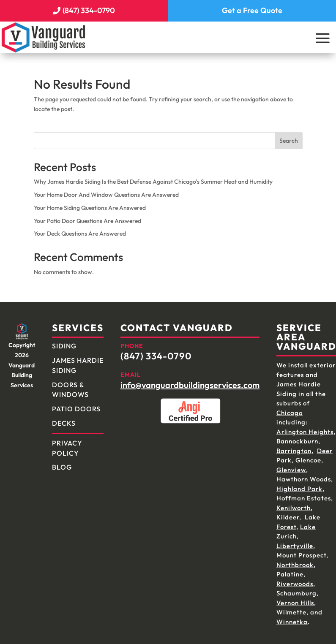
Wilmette (291, 608)
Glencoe (308, 456)
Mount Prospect (301, 551)
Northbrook (295, 561)
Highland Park (299, 485)
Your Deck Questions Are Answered (80, 230)
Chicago (290, 409)
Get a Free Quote (252, 8)
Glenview (291, 466)
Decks (64, 419)
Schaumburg (296, 589)
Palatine (290, 570)
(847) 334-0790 (89, 8)
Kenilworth (294, 504)
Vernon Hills (295, 599)
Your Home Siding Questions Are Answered (90, 204)
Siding (64, 342)
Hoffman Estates (304, 494)
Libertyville (295, 542)
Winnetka (292, 618)
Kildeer (288, 513)
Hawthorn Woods (304, 475)
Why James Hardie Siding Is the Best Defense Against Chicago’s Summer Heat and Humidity (153, 178)
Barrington (294, 447)
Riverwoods (295, 580)
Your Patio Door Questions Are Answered (87, 217)
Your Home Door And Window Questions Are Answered (106, 191)
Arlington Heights (305, 428)
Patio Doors (76, 405)
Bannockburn (297, 437)
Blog (62, 463)
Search (289, 137)
